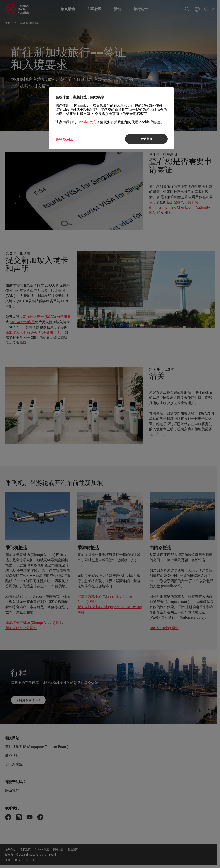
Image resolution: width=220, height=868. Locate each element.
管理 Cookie (65, 139)
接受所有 (146, 139)
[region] (112, 118)
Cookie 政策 (87, 122)
